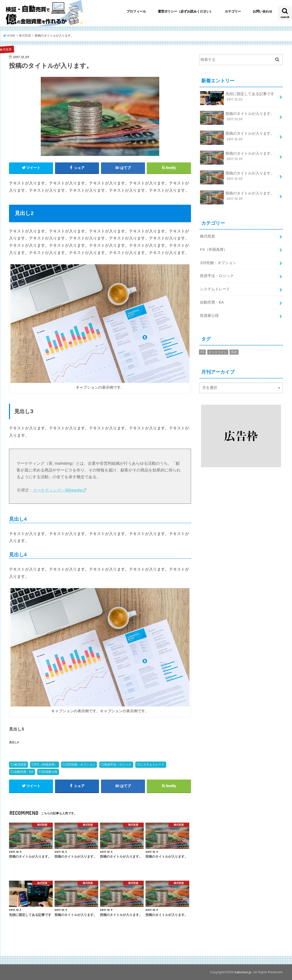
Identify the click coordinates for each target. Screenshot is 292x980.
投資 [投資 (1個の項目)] (234, 352)
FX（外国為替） (46, 765)
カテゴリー (233, 11)
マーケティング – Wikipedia (57, 490)
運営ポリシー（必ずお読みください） (185, 11)
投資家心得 (50, 772)
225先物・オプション (81, 765)
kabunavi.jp (243, 972)
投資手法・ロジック (118, 765)
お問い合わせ (262, 11)
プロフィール (136, 11)
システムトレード (152, 765)
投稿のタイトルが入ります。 (237, 118)
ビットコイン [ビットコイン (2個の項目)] (218, 352)
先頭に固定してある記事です (237, 98)
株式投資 (20, 765)
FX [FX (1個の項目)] (202, 352)
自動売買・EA (24, 772)
